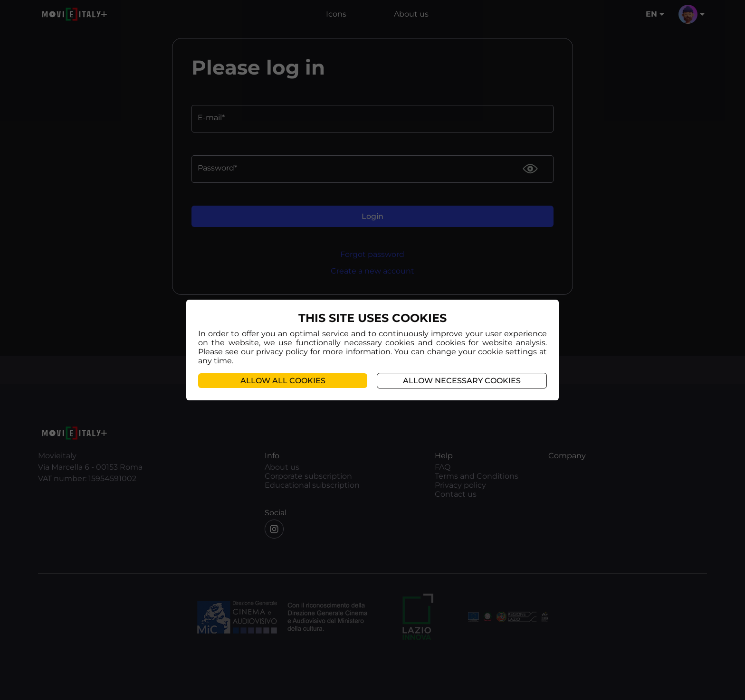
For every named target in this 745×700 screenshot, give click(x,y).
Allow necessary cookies (462, 381)
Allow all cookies (283, 381)
